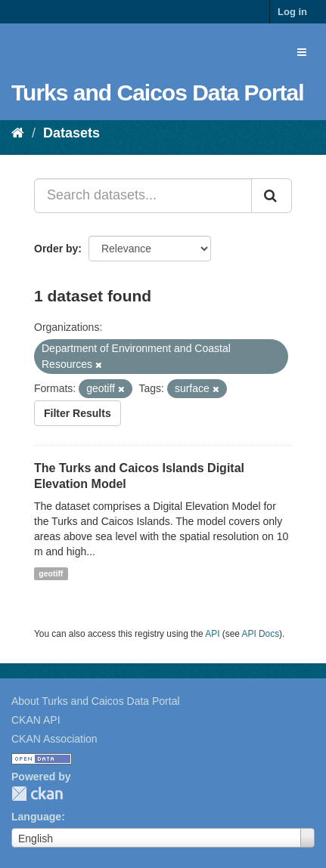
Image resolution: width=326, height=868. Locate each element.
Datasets (71, 133)
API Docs (261, 634)
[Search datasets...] (143, 196)
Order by (56, 249)
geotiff (51, 573)
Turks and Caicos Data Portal (158, 93)
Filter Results (78, 413)
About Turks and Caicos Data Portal (96, 701)
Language (36, 817)
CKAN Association (54, 739)
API (212, 634)
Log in (292, 12)
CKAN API (36, 720)
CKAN (37, 794)
